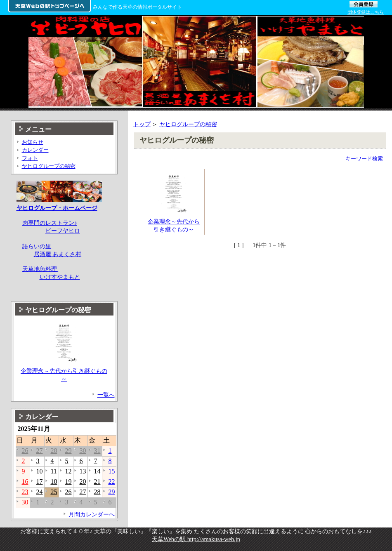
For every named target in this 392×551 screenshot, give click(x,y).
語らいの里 (38, 246)
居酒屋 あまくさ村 (58, 254)
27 (39, 451)
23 (25, 492)
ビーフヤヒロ (63, 231)
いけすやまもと (60, 277)
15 (111, 471)
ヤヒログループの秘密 (188, 124)
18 (54, 482)
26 (25, 451)
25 (54, 492)
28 (54, 451)
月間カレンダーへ (92, 514)
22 (111, 482)
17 (39, 482)
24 (39, 492)
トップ (142, 124)
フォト (30, 158)
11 (53, 471)
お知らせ (33, 142)
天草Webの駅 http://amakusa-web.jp (196, 539)
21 (97, 482)
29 (68, 451)
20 (83, 482)
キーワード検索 (364, 159)
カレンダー (35, 150)
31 (97, 451)
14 (97, 471)
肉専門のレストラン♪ (50, 223)
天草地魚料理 (40, 269)
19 (68, 482)
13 (83, 471)
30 (83, 451)
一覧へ (106, 395)
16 (25, 482)
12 (68, 471)
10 (39, 471)
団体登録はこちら (366, 12)
